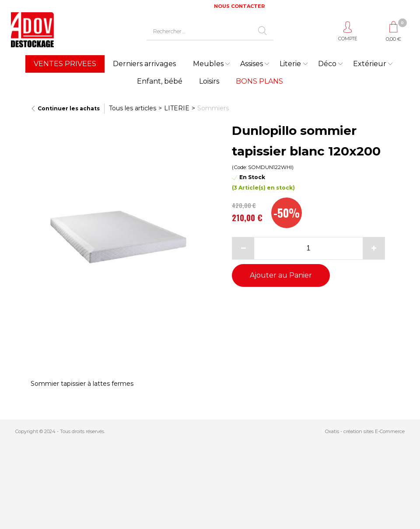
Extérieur (370, 64)
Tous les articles (133, 108)
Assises (252, 64)
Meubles (208, 64)
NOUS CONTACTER (239, 6)
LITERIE (177, 108)
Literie (290, 64)
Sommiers (213, 108)
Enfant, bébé (160, 81)
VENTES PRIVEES (65, 64)
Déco (327, 64)
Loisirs (209, 81)
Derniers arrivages (144, 64)
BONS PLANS (259, 81)
